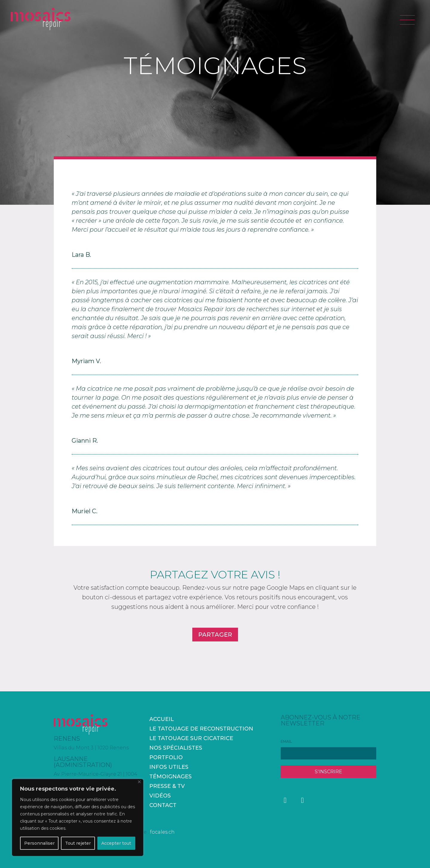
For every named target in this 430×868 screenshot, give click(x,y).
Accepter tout (116, 843)
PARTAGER (215, 635)
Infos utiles (169, 767)
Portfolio (166, 757)
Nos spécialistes (176, 748)
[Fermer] (139, 782)
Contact (163, 805)
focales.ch (162, 832)
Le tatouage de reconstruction (201, 729)
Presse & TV (167, 786)
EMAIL (286, 741)
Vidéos (160, 796)
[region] (78, 817)
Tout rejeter (78, 843)
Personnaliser (39, 843)
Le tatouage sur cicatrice (191, 738)
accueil (162, 719)
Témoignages (171, 777)
